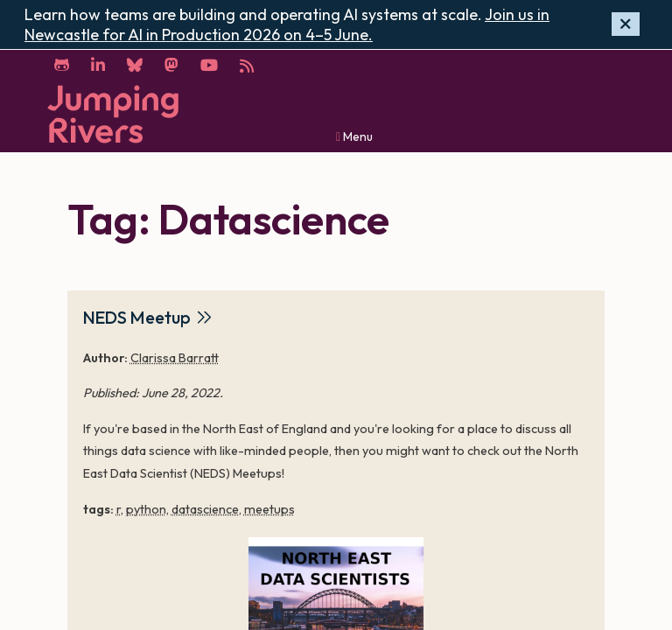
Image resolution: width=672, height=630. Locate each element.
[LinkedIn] (98, 66)
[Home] (113, 114)
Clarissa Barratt (175, 358)
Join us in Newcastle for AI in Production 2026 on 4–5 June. (287, 24)
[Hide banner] (626, 24)
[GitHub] (62, 66)
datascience (205, 509)
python (146, 509)
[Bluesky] (135, 66)
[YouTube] (209, 66)
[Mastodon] (171, 66)
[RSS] (247, 66)
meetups (269, 509)
